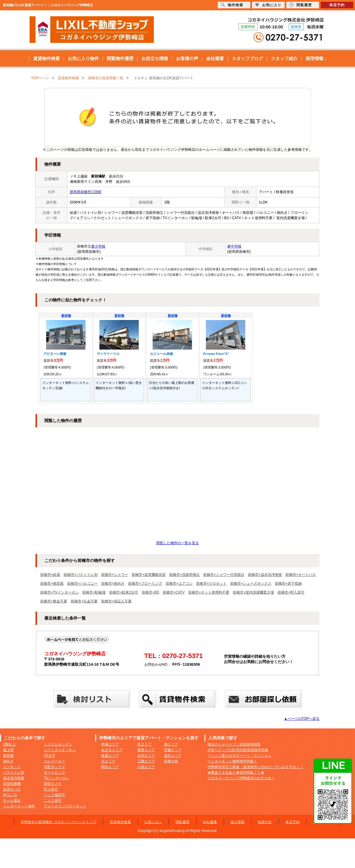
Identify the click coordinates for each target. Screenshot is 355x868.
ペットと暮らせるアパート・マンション (239, 756)
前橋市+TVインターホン (59, 592)
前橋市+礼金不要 (84, 601)
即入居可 (51, 789)
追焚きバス (12, 789)
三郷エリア (146, 761)
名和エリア (146, 756)
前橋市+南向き (113, 583)
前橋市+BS (150, 592)
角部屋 (8, 756)
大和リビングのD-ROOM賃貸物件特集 (238, 750)
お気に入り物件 (83, 58)
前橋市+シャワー (115, 575)
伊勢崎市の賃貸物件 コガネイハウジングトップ (59, 822)
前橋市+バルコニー (82, 583)
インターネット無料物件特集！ (232, 761)
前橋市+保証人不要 (116, 601)
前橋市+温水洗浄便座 (265, 575)
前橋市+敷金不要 (54, 601)
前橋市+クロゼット (211, 583)
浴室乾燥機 (12, 784)
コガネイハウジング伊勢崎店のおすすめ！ (241, 778)
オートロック (54, 772)
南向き (8, 761)
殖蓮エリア (110, 756)
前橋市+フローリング (145, 583)
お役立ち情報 (155, 58)
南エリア (171, 744)
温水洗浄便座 (14, 778)
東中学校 (234, 246)
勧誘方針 (265, 822)
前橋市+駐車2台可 (124, 592)
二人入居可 (53, 801)
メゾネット (12, 767)
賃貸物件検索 (46, 58)
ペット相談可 (54, 795)
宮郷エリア (173, 750)
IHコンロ (10, 795)
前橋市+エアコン (179, 583)
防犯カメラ (53, 784)
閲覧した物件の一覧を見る (177, 543)
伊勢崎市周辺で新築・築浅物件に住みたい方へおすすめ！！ (255, 767)
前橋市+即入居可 (291, 592)
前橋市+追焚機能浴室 (149, 575)
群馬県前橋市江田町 (86, 192)
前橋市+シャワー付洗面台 (224, 575)
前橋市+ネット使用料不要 (209, 592)
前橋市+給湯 (50, 575)
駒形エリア (110, 767)
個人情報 (238, 822)
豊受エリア (146, 750)
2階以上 (9, 744)
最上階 (8, 750)
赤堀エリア (110, 744)
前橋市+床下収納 (288, 583)
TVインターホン (57, 778)
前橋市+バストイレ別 (81, 575)
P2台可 (50, 756)
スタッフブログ (247, 58)
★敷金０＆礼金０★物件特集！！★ (236, 772)
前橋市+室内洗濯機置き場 (253, 592)
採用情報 (314, 58)
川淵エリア (146, 767)
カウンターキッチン (60, 750)
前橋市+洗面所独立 (184, 575)
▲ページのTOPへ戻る (302, 719)
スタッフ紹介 (284, 58)
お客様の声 (187, 58)
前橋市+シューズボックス (251, 583)
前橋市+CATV (174, 592)
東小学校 (98, 246)
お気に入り (153, 822)
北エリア (108, 761)
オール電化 (12, 801)
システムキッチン (58, 744)
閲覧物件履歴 (120, 58)
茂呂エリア (173, 756)
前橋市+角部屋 (52, 583)
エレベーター (54, 761)
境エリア (144, 744)
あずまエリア (112, 750)
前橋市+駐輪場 (94, 592)
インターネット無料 (19, 806)
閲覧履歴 (183, 822)
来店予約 (293, 822)
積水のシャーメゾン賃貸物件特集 (234, 744)
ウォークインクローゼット (65, 806)
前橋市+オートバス (301, 575)
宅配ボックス (54, 767)
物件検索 (232, 5)
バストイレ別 (14, 772)
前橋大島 (171, 761)
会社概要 (215, 58)
